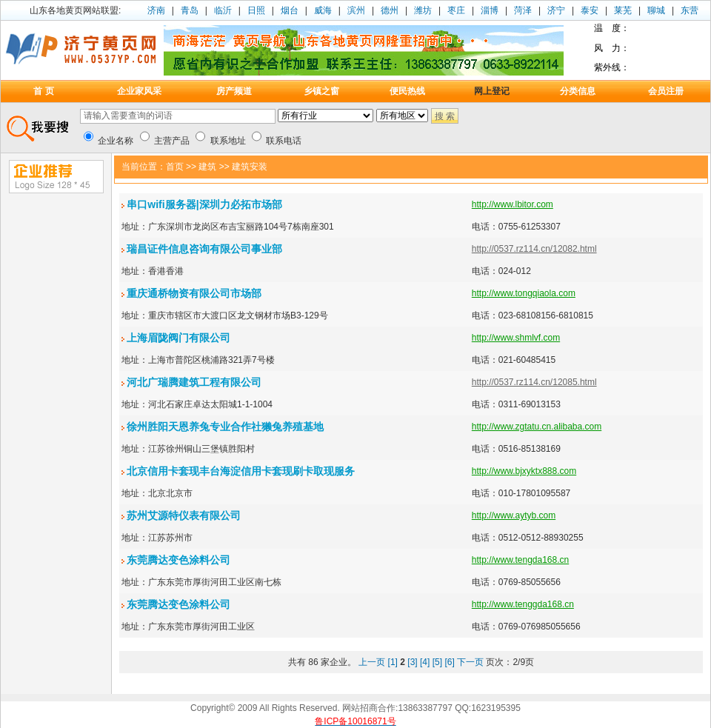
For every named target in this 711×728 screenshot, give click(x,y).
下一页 (470, 662)
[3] (412, 662)
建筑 (207, 167)
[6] (449, 662)
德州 (390, 10)
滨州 (356, 10)
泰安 (590, 10)
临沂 (223, 10)
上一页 (372, 662)
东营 (690, 10)
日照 (256, 10)
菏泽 (523, 10)
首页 (175, 167)
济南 (156, 10)
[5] (437, 662)
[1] (393, 662)
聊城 (656, 10)
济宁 (556, 10)
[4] (425, 662)
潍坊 (423, 10)
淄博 (490, 10)
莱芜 (623, 10)
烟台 (290, 10)
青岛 (190, 10)
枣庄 (456, 10)
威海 (323, 10)
